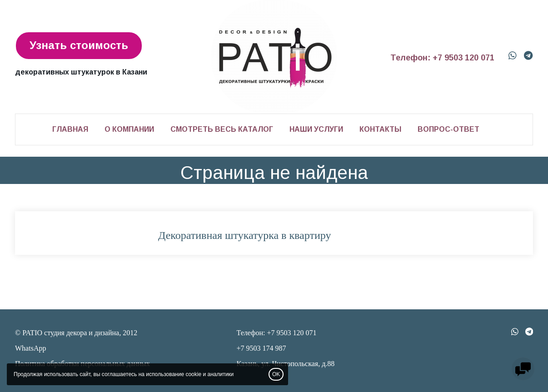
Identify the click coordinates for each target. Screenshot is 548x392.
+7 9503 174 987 (262, 348)
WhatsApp (30, 348)
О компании (129, 129)
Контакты (380, 129)
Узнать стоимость (79, 45)
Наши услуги (316, 129)
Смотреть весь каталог (222, 129)
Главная (70, 129)
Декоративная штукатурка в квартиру (244, 235)
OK (276, 374)
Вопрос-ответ (448, 129)
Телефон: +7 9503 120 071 (442, 58)
